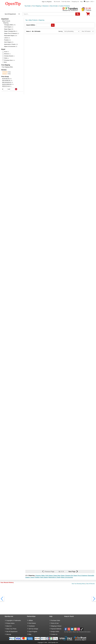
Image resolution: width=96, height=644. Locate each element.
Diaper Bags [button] (57, 575)
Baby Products (6, 21)
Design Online (55, 632)
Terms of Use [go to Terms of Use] (55, 623)
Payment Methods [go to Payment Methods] (56, 629)
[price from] (5, 89)
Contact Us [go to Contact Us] (54, 634)
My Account (57, 2)
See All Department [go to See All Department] (12, 632)
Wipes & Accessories (11, 46)
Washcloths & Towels (11, 44)
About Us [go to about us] (9, 626)
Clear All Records (90, 584)
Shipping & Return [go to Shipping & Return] (56, 626)
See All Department (10, 14)
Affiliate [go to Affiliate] (31, 620)
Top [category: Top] (26, 20)
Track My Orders (66, 2)
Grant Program (33, 632)
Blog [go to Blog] (30, 634)
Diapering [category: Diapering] (41, 20)
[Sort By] (71, 31)
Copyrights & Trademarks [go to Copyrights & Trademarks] (14, 620)
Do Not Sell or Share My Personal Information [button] (77, 632)
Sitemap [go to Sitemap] (9, 634)
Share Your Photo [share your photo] (11, 629)
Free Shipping (36, 6)
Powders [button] (37, 577)
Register (49, 2)
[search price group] (16, 89)
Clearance (45, 6)
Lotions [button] (32, 577)
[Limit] (87, 31)
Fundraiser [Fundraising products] (32, 626)
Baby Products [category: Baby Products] (33, 20)
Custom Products (64, 6)
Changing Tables (10, 25)
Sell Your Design (33, 629)
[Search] (78, 14)
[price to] (12, 89)
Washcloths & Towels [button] (55, 577)
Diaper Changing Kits (11, 31)
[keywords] (49, 14)
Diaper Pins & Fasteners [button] (80, 575)
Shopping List (75, 2)
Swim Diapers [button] (44, 577)
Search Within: (31, 25)
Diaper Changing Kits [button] (67, 575)
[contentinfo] (13, 4)
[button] (89, 2)
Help (81, 2)
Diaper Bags (9, 29)
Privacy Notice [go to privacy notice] (10, 623)
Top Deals (28, 6)
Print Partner (32, 623)
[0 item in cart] (88, 14)
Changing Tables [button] (40, 575)
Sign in (44, 2)
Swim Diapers (9, 42)
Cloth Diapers (9, 27)
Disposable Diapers (11, 36)
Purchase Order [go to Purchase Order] (56, 620)
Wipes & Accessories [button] (67, 577)
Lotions (7, 38)
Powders (7, 40)
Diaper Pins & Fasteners (12, 33)
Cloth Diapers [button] (49, 575)
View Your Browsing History (78, 584)
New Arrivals (54, 6)
